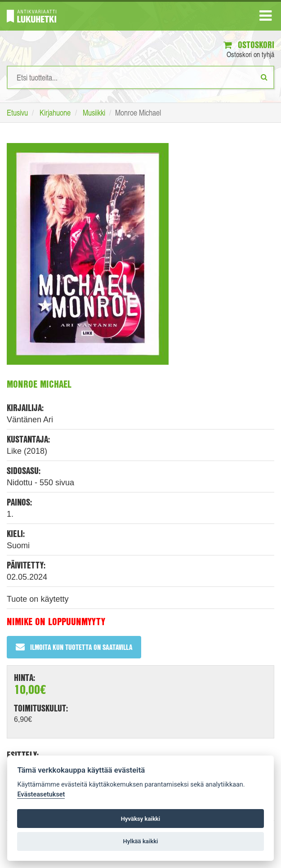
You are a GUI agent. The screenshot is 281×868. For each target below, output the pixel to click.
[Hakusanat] (140, 77)
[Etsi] (264, 77)
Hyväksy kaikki (140, 819)
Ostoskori (249, 45)
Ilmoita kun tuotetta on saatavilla (74, 647)
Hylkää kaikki (140, 841)
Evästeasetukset (41, 794)
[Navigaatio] (265, 18)
